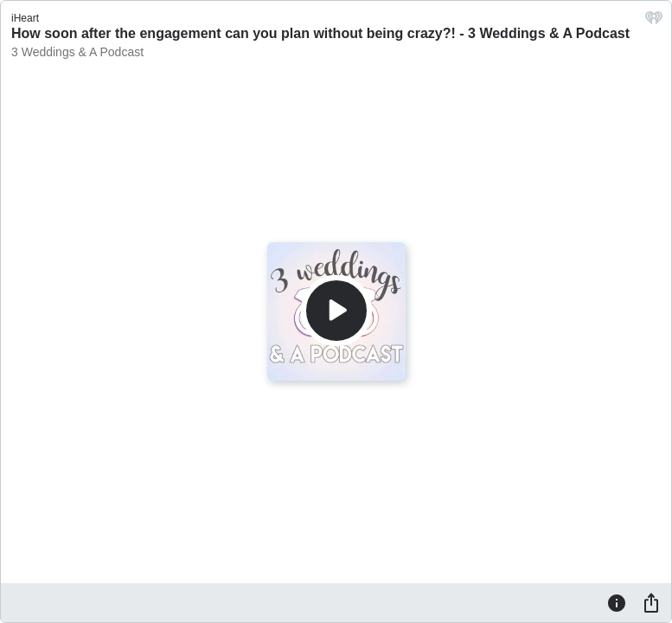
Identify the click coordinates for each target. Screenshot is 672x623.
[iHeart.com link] (654, 22)
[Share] (651, 602)
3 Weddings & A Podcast (77, 52)
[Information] (617, 602)
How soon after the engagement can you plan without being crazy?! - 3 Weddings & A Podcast (320, 33)
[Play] (336, 311)
